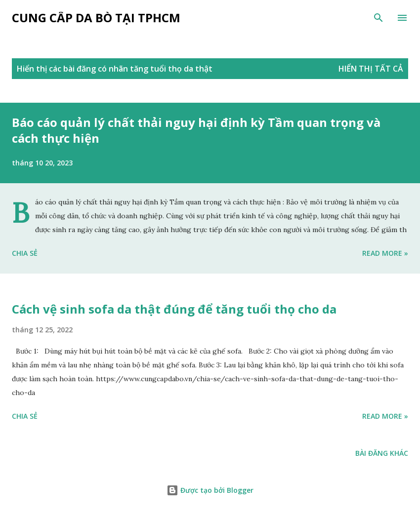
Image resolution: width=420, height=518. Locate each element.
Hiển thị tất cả (371, 69)
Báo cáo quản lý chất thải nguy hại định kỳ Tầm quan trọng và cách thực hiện (196, 130)
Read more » (385, 253)
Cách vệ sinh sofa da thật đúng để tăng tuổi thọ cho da (174, 309)
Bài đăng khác (382, 453)
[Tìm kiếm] (378, 18)
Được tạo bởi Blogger (210, 490)
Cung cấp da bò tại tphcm (96, 18)
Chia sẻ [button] (25, 253)
